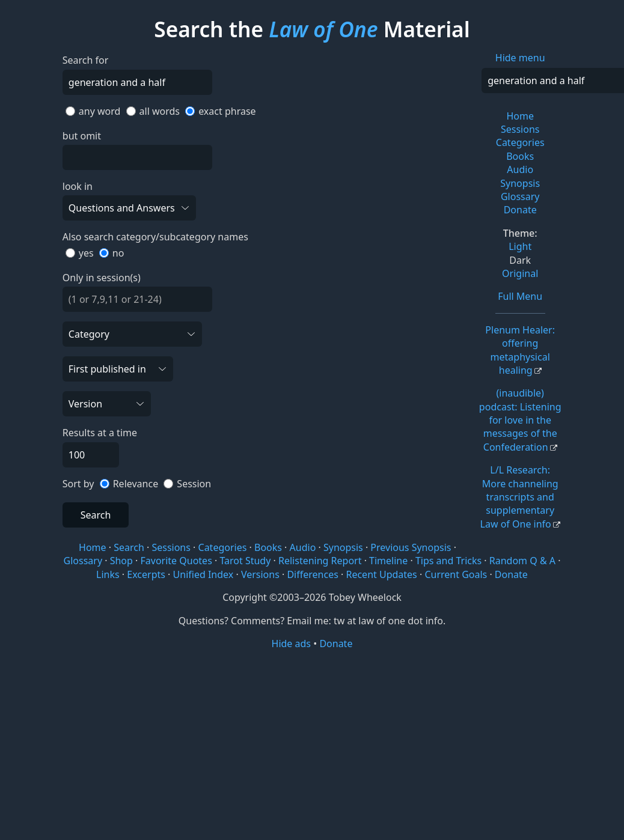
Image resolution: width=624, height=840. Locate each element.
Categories (520, 142)
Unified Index (203, 574)
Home (520, 116)
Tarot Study (245, 561)
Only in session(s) (102, 278)
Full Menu (520, 296)
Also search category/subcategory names (155, 237)
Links (108, 574)
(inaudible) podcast (520, 420)
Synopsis (520, 183)
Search (96, 515)
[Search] (137, 82)
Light (520, 246)
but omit (82, 136)
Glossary (520, 196)
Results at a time (100, 433)
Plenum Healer (520, 350)
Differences (312, 574)
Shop (121, 561)
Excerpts (146, 574)
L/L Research (519, 497)
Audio (520, 169)
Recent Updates (381, 574)
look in (78, 186)
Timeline (388, 561)
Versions (260, 574)
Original (520, 273)
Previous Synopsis (411, 547)
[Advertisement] (312, 744)
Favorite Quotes (176, 561)
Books (520, 156)
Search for (86, 60)
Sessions (520, 129)
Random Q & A (522, 561)
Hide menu (520, 58)
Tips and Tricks (448, 561)
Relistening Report (320, 561)
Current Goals (456, 574)
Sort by (78, 484)
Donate (520, 210)
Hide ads (292, 644)
